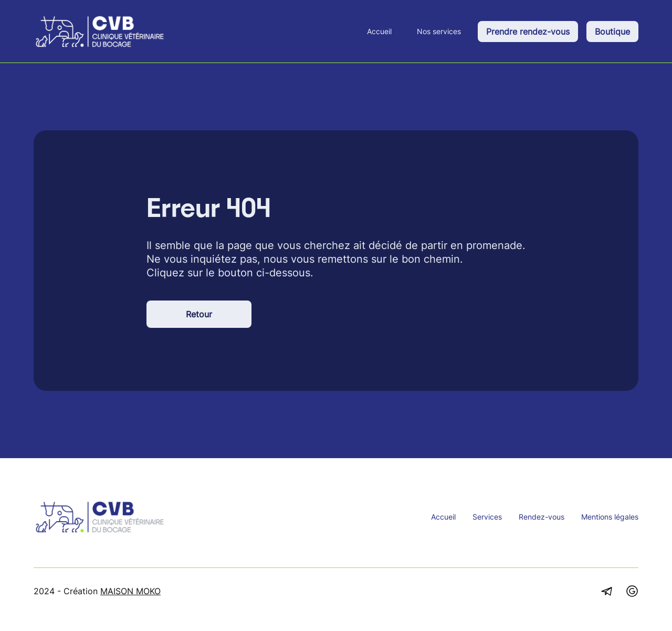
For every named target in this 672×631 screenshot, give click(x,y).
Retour (199, 314)
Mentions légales (610, 517)
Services (487, 517)
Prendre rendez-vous (528, 32)
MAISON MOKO (130, 591)
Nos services (439, 31)
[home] (100, 32)
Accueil (379, 31)
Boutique (612, 32)
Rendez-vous (542, 517)
